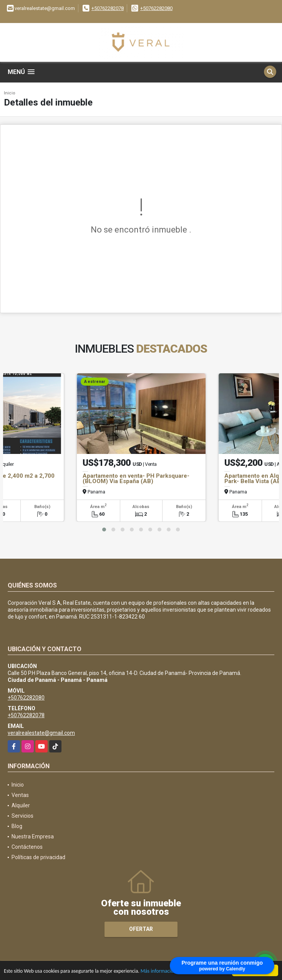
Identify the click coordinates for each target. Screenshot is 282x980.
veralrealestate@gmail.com (41, 733)
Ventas (20, 795)
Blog (17, 826)
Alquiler (21, 805)
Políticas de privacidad (38, 857)
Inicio (10, 93)
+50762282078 (108, 8)
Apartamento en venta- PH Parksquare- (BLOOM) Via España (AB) (136, 478)
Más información (158, 972)
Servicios (22, 816)
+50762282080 (156, 8)
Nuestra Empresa (33, 836)
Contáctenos (27, 847)
